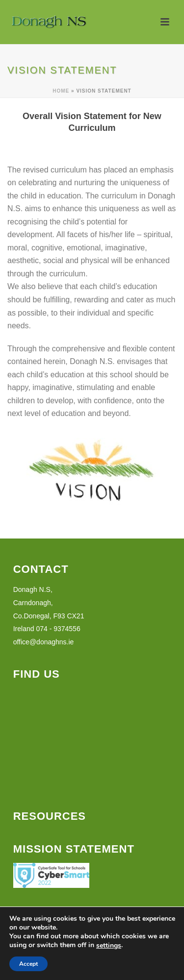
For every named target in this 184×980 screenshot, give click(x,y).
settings (109, 946)
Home (61, 91)
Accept (28, 964)
